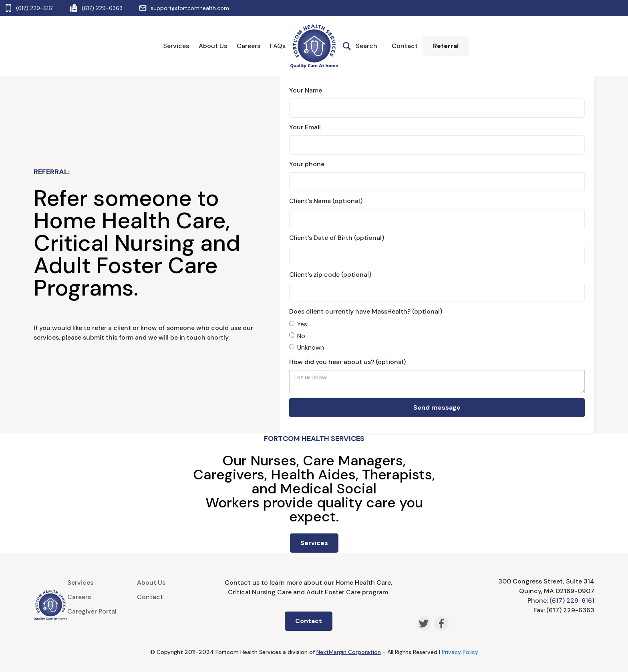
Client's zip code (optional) (330, 275)
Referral (446, 46)
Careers (249, 46)
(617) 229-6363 (102, 8)
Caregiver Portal (92, 611)
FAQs (278, 46)
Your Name (306, 90)
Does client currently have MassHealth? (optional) (366, 311)
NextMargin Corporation (349, 652)
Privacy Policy (460, 652)
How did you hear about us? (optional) (347, 362)
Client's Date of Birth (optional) (337, 238)
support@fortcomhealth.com (190, 8)
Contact (405, 46)
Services (176, 46)
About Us (213, 46)
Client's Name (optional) (326, 201)
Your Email (305, 127)
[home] (314, 46)
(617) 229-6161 (35, 8)
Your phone (307, 164)
